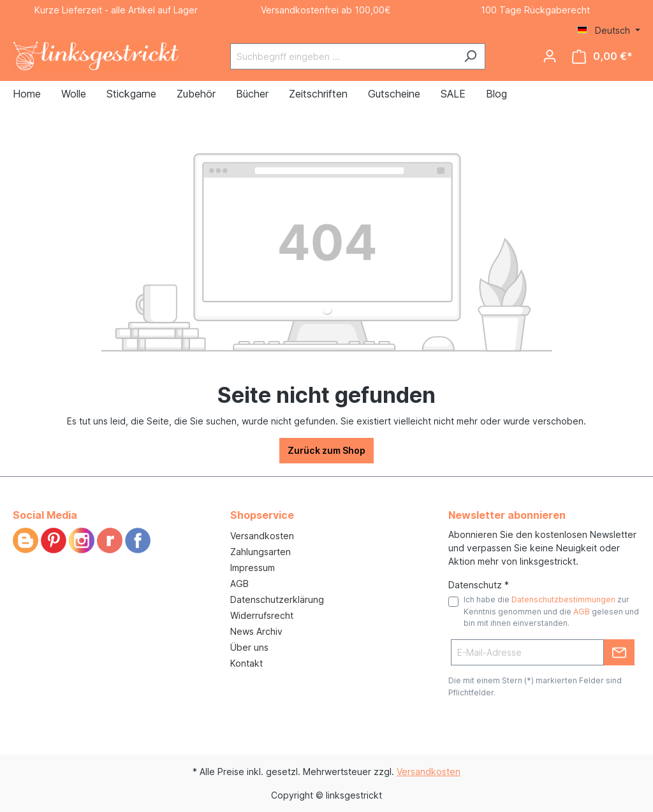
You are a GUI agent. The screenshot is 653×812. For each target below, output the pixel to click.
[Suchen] (470, 56)
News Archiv (256, 631)
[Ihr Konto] (550, 56)
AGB (239, 584)
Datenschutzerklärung (277, 599)
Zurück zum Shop (326, 450)
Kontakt (246, 663)
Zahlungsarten (260, 552)
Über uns (249, 647)
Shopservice (262, 515)
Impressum (253, 568)
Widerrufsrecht (262, 615)
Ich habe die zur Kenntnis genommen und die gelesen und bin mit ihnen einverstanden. (551, 611)
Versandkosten (262, 536)
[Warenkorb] (602, 56)
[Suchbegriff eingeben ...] (343, 56)
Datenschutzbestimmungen (563, 599)
